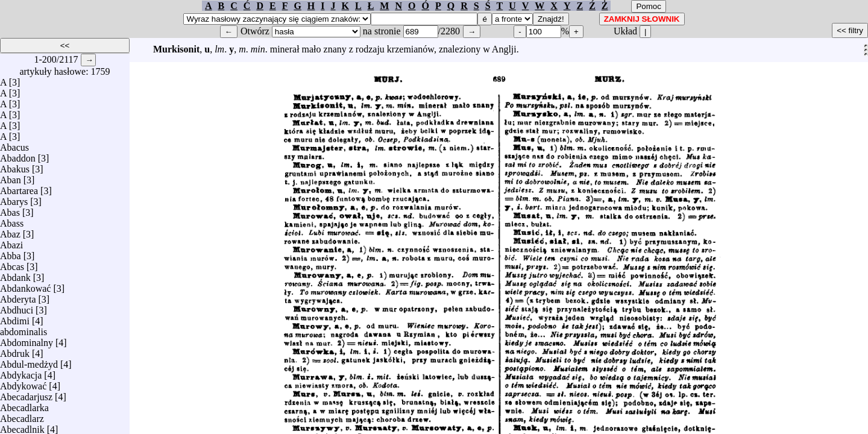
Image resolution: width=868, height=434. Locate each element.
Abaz (10, 231)
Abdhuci (17, 307)
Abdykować (23, 383)
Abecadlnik (22, 426)
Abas (10, 209)
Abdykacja (21, 372)
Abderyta (18, 296)
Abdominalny (27, 340)
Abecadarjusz (26, 394)
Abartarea (19, 188)
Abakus (15, 166)
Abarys (14, 199)
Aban (11, 177)
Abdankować (25, 285)
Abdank (15, 275)
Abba (11, 253)
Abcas (12, 264)
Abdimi (15, 318)
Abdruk (15, 351)
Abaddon (18, 155)
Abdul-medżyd (29, 361)
